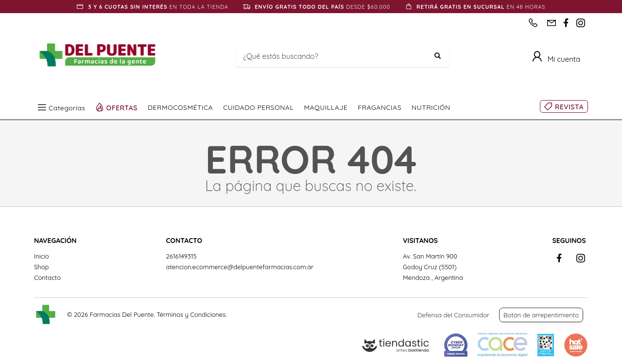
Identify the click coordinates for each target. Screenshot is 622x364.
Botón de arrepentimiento (541, 315)
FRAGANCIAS (380, 107)
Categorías (67, 107)
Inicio (42, 256)
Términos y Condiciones (191, 314)
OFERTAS (122, 107)
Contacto (47, 277)
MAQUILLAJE (326, 107)
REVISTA (569, 107)
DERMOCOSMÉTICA (180, 107)
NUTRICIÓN (431, 107)
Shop (41, 267)
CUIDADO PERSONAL (258, 107)
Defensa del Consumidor (453, 315)
